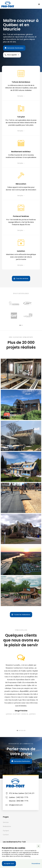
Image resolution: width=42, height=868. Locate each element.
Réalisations (7, 826)
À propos (6, 831)
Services (6, 822)
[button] (39, 4)
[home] (8, 4)
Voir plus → (21, 96)
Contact (6, 835)
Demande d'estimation (15, 48)
